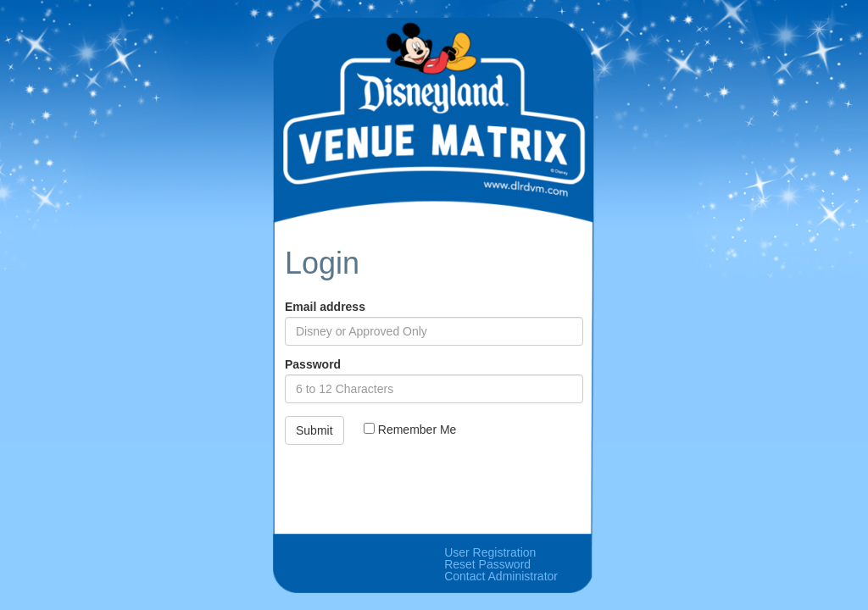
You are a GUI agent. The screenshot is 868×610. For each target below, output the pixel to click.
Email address (325, 307)
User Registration (490, 552)
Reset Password (487, 564)
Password (313, 364)
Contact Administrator (501, 576)
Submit (314, 430)
